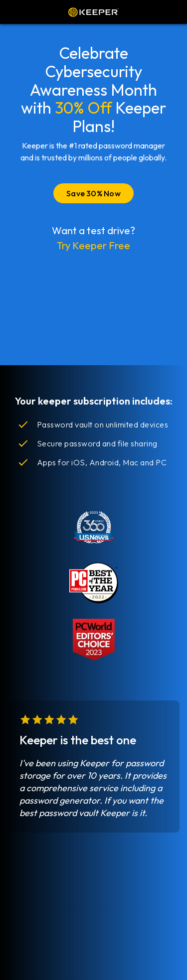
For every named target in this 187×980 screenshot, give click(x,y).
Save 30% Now (93, 193)
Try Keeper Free (93, 245)
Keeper (93, 12)
